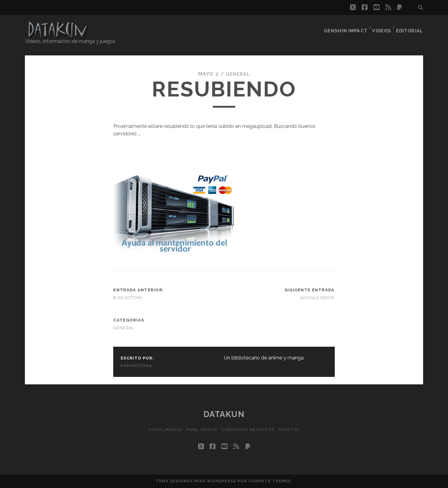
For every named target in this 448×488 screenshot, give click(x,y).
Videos (382, 26)
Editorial (411, 26)
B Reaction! (128, 298)
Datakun (224, 414)
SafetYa (292, 429)
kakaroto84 (136, 366)
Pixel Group (201, 429)
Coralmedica (163, 429)
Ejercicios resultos (249, 429)
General (238, 74)
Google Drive (317, 298)
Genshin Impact (346, 26)
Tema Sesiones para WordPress (196, 481)
